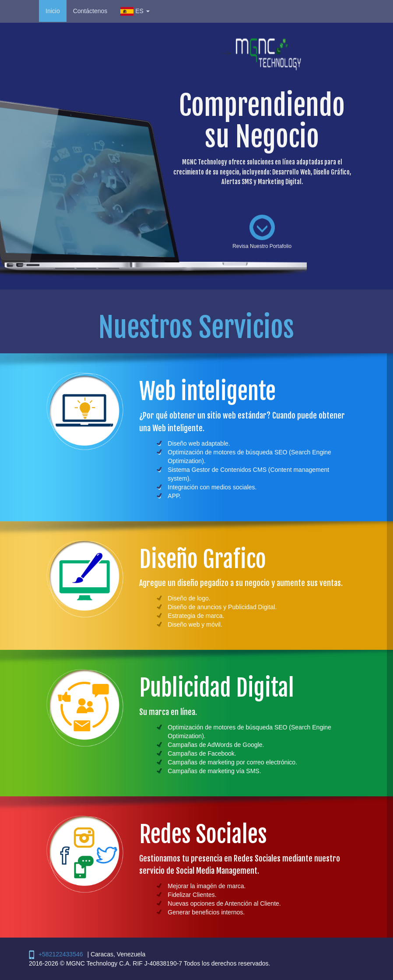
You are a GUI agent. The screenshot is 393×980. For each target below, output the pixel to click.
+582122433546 (61, 954)
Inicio (53, 11)
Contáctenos (90, 11)
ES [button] (135, 11)
